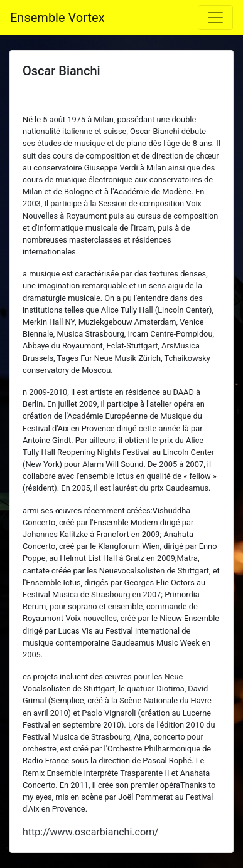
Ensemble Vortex (57, 18)
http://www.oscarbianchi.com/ (91, 832)
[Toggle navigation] (215, 18)
